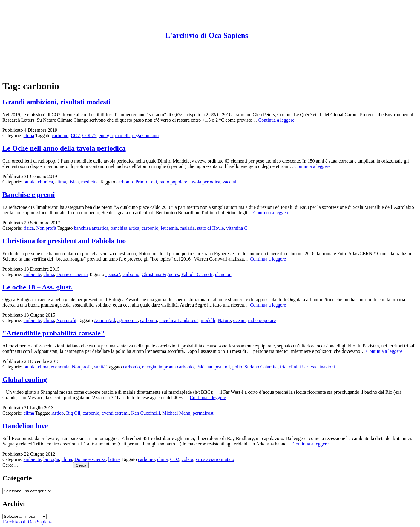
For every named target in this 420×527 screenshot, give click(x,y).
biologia (51, 459)
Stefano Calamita (261, 367)
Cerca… (10, 465)
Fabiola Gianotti (197, 274)
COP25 (89, 135)
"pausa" (113, 274)
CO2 (75, 135)
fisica (74, 182)
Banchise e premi (29, 194)
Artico (58, 413)
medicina (90, 182)
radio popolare (173, 182)
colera (187, 459)
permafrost (203, 413)
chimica (46, 182)
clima (29, 135)
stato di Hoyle (211, 228)
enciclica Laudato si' (179, 320)
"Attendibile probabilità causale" (53, 333)
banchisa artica (125, 228)
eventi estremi (115, 413)
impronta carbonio (176, 367)
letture (114, 459)
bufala (30, 182)
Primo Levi (146, 182)
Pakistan (204, 367)
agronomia (128, 320)
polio (237, 367)
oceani (239, 320)
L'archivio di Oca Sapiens (207, 35)
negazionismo (145, 135)
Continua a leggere (276, 120)
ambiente (32, 274)
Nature (224, 320)
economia (60, 367)
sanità (100, 367)
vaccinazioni (323, 367)
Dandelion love (25, 426)
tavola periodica (205, 182)
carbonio (60, 135)
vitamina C (237, 228)
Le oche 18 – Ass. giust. (37, 287)
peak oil (222, 367)
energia (106, 135)
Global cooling (25, 379)
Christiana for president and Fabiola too (64, 241)
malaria (188, 228)
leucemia (169, 228)
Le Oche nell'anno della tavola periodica (64, 148)
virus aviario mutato (215, 459)
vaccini (229, 182)
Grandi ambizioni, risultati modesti (56, 102)
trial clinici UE (294, 367)
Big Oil (73, 413)
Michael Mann (176, 413)
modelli (122, 135)
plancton (223, 274)
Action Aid (104, 320)
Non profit (46, 228)
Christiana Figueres (160, 274)
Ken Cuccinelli (145, 413)
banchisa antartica (91, 228)
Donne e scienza (72, 274)
